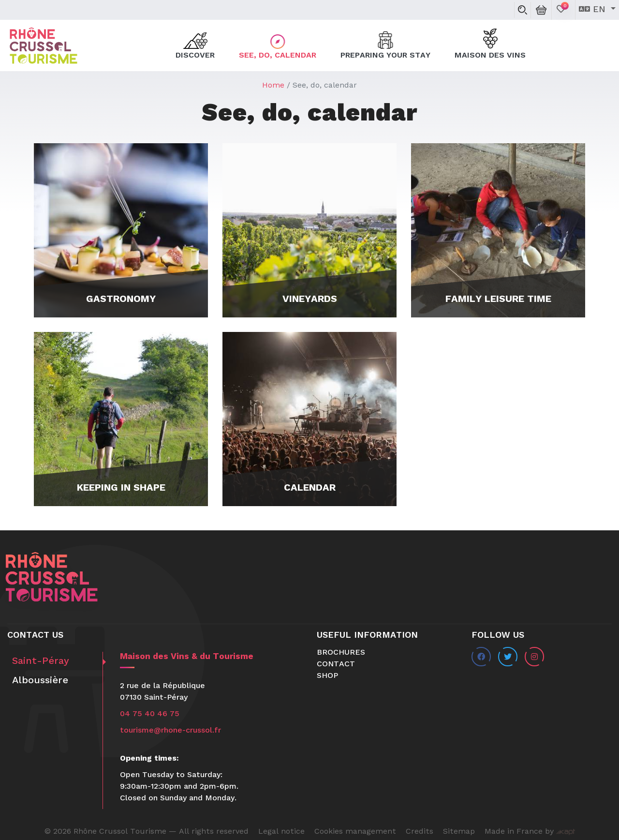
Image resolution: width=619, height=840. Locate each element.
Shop (327, 676)
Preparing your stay (385, 45)
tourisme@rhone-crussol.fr (170, 731)
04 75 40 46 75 (150, 714)
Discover (195, 45)
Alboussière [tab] (40, 681)
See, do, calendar (278, 45)
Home (273, 86)
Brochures (341, 653)
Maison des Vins (490, 45)
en (594, 10)
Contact (336, 664)
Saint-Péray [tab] (41, 661)
